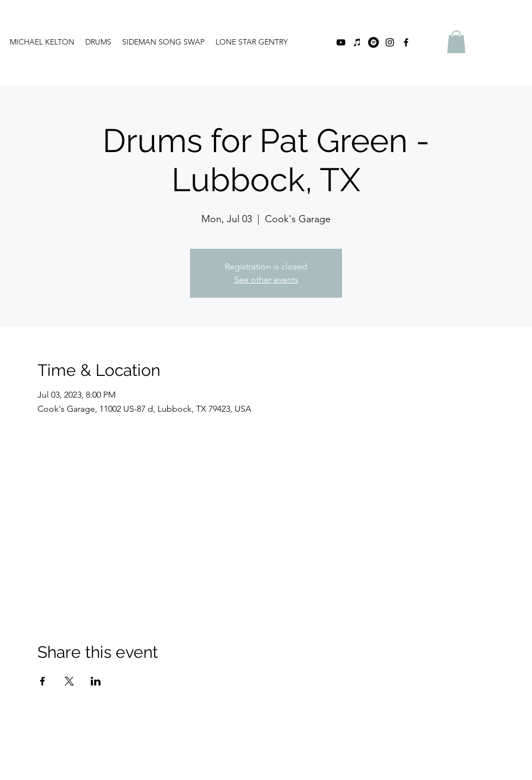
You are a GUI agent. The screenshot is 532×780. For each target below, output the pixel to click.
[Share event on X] (69, 681)
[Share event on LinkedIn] (96, 681)
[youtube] (341, 42)
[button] (456, 42)
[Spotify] (373, 42)
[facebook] (406, 42)
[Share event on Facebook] (43, 681)
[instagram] (390, 42)
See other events (266, 279)
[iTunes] (357, 42)
